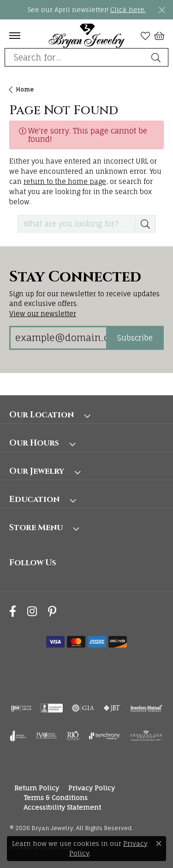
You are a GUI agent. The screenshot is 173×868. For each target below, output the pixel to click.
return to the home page (65, 182)
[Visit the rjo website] (73, 736)
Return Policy (37, 788)
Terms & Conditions (56, 798)
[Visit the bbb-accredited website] (52, 708)
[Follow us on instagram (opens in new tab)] (32, 612)
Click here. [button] (128, 9)
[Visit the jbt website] (112, 708)
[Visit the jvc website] (46, 736)
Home (25, 89)
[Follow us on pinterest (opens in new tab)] (52, 612)
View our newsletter (43, 314)
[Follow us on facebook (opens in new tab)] (13, 612)
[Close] (162, 10)
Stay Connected (75, 277)
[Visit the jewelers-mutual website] (146, 708)
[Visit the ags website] (146, 736)
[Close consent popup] (159, 844)
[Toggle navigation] (15, 36)
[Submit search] (157, 57)
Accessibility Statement (62, 807)
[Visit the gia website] (83, 708)
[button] (145, 36)
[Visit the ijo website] (21, 708)
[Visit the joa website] (18, 736)
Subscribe (135, 338)
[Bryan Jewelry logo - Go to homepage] (86, 36)
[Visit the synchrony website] (104, 736)
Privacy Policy (92, 788)
